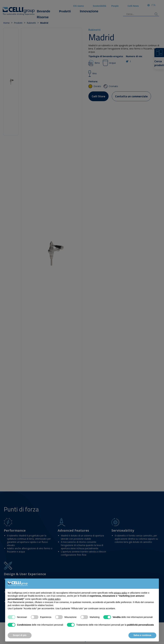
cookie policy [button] (54, 599)
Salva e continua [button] (142, 635)
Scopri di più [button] (20, 635)
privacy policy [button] (121, 593)
